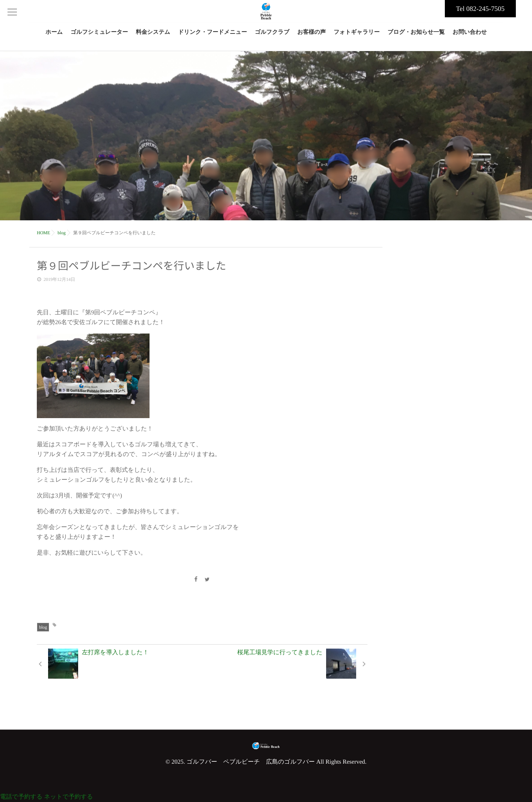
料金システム (153, 37)
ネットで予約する (68, 797)
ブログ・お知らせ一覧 (416, 37)
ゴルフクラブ (272, 37)
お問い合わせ (470, 37)
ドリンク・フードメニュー (212, 37)
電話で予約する (21, 797)
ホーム (54, 37)
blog (43, 627)
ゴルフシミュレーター (99, 37)
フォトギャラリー (357, 37)
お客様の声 (311, 37)
